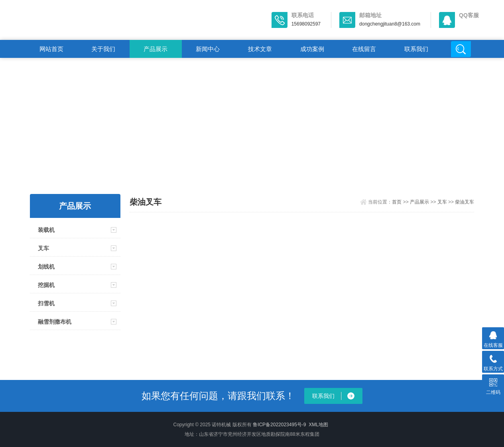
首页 (397, 202)
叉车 (43, 248)
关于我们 (103, 49)
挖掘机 (46, 285)
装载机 (46, 230)
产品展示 (156, 49)
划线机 (46, 267)
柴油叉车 (465, 202)
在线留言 (364, 49)
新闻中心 (208, 49)
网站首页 (51, 49)
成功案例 (312, 49)
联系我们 (416, 49)
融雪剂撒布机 (55, 322)
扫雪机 (46, 303)
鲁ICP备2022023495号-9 (279, 425)
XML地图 (318, 425)
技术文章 (260, 49)
